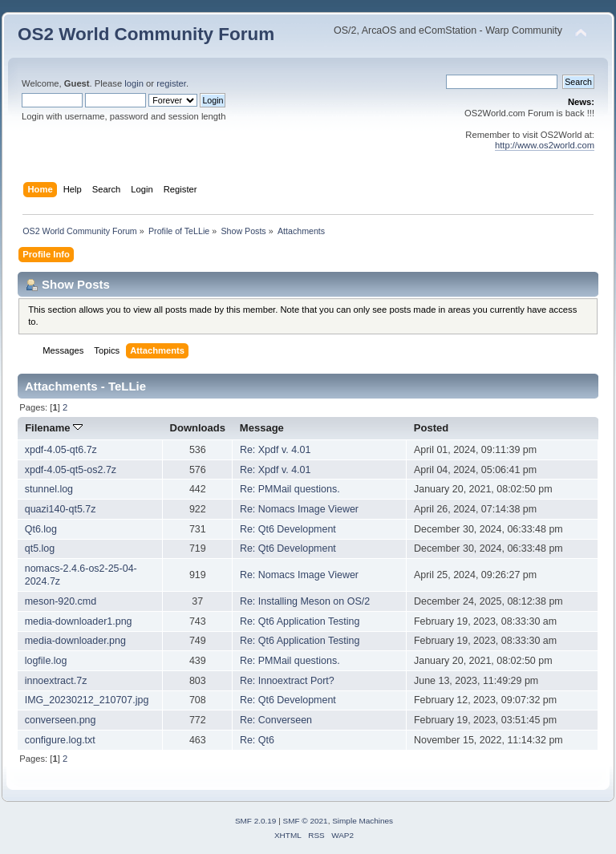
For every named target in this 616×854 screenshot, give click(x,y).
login (134, 83)
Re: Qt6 (257, 740)
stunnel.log (49, 489)
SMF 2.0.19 (256, 821)
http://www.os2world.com (545, 145)
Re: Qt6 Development (288, 529)
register (171, 83)
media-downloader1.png (79, 621)
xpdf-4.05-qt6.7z (61, 450)
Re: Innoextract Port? (287, 681)
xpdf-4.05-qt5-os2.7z (71, 470)
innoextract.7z (56, 681)
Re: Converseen (276, 720)
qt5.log (40, 548)
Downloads (198, 428)
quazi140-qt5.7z (61, 509)
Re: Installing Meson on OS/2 (305, 601)
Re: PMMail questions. (290, 489)
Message (262, 428)
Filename (54, 428)
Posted (431, 428)
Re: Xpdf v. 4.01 (276, 450)
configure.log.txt (60, 740)
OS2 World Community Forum (146, 34)
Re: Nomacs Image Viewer (299, 509)
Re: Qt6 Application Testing (300, 621)
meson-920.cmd (61, 601)
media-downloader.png (75, 641)
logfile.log (46, 661)
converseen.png (61, 720)
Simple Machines (363, 821)
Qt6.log (41, 529)
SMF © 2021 (306, 821)
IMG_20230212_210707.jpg (87, 700)
